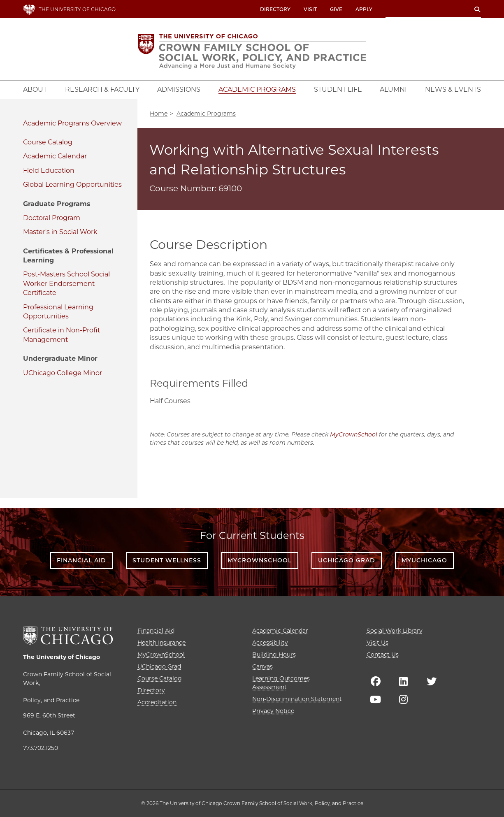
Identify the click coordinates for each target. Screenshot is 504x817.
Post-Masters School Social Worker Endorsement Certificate (66, 283)
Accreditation (157, 702)
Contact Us (383, 655)
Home (159, 114)
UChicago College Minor (63, 373)
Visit (310, 9)
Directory (275, 9)
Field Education (49, 171)
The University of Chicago (62, 657)
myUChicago (424, 560)
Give (336, 9)
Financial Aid (81, 560)
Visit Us (377, 643)
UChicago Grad (347, 560)
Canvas (262, 666)
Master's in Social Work (60, 232)
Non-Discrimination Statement (297, 699)
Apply (364, 9)
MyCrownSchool (354, 434)
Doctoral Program (52, 218)
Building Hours (274, 655)
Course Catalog (48, 142)
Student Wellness (167, 560)
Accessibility (270, 643)
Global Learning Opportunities (72, 185)
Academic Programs (56, 123)
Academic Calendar (55, 156)
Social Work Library (395, 631)
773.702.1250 (41, 748)
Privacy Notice (273, 711)
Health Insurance (161, 643)
